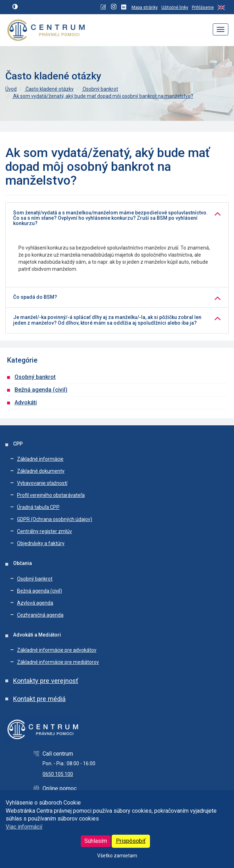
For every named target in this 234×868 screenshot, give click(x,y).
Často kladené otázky (49, 89)
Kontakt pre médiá (39, 699)
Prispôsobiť (131, 841)
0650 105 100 (58, 774)
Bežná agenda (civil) (41, 390)
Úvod (11, 89)
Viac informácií (24, 827)
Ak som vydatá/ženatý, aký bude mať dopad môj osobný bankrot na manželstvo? (103, 96)
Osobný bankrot (100, 89)
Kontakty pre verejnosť (46, 681)
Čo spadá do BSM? (35, 297)
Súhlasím (96, 841)
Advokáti (26, 402)
